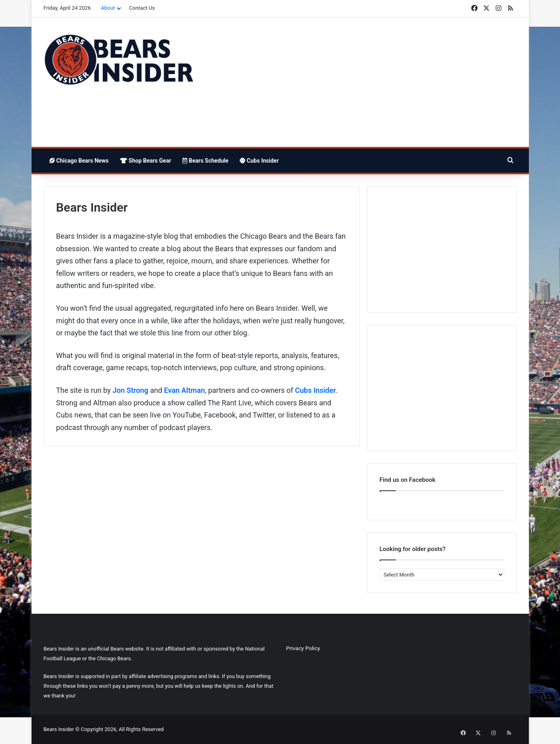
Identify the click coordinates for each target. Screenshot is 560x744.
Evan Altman (185, 390)
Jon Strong (130, 390)
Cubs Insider (259, 161)
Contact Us (142, 8)
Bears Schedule (205, 161)
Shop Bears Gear (146, 161)
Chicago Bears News (79, 161)
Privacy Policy (303, 648)
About (108, 8)
